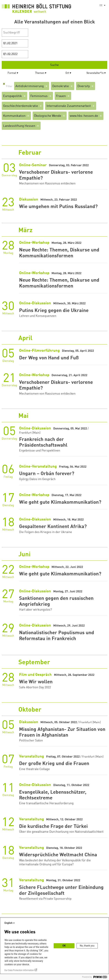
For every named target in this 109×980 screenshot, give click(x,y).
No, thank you (87, 946)
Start (7, 44)
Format (12, 73)
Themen (40, 73)
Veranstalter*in (95, 73)
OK (64, 946)
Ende (7, 54)
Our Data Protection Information (19, 970)
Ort (67, 73)
